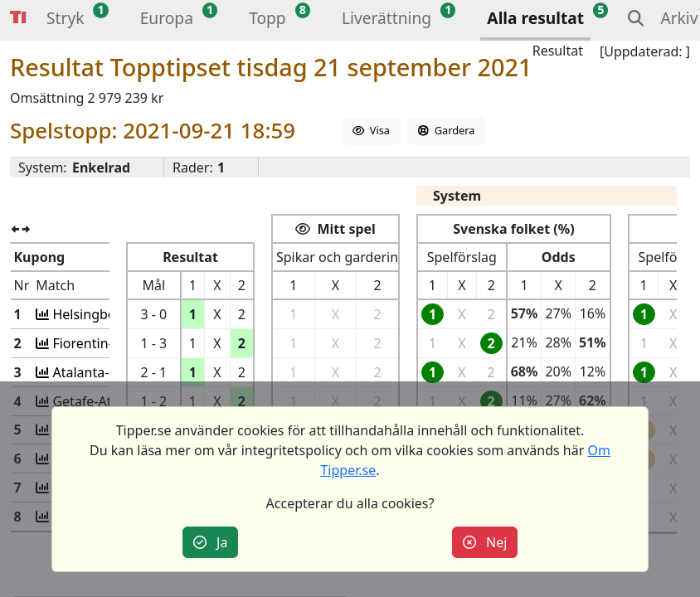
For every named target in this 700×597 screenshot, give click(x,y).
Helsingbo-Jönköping (115, 314)
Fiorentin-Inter (95, 343)
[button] (65, 20)
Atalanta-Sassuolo (106, 372)
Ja (211, 542)
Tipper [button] (18, 18)
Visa (371, 130)
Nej (485, 542)
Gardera (446, 130)
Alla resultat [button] (535, 18)
